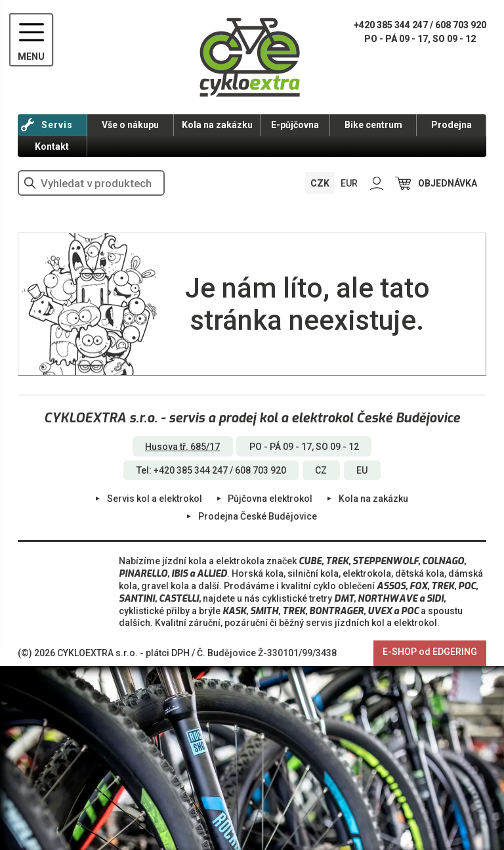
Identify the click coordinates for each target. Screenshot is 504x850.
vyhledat (30, 183)
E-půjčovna (295, 125)
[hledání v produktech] (91, 183)
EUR (349, 183)
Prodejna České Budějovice (258, 516)
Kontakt (52, 146)
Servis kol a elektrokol (155, 499)
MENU (31, 56)
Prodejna (451, 125)
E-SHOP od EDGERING (430, 652)
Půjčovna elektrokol (270, 499)
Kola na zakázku (217, 125)
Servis (57, 125)
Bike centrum (373, 125)
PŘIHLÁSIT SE (377, 183)
